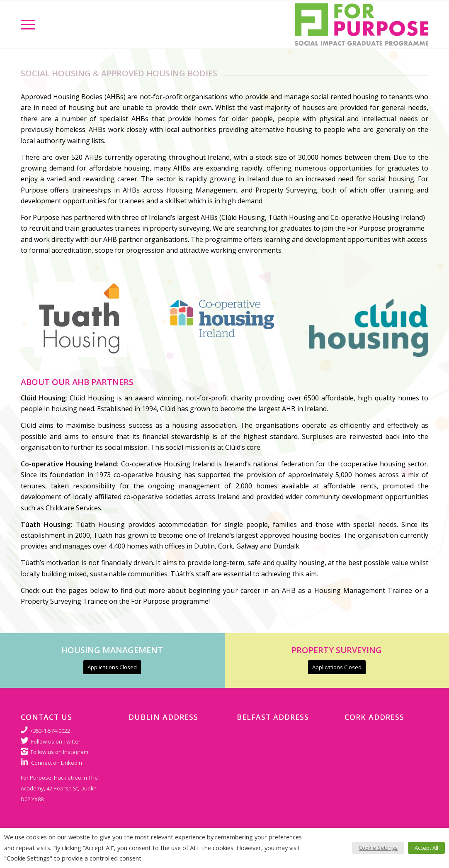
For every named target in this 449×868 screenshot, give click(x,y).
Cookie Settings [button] (378, 848)
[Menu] (28, 24)
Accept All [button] (426, 848)
